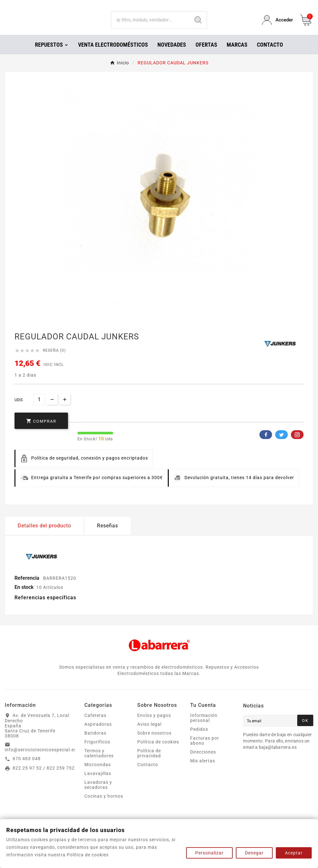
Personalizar (209, 853)
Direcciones (203, 761)
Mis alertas (203, 770)
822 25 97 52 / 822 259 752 (44, 777)
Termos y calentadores (99, 762)
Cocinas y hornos (104, 805)
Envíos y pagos (154, 724)
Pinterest (297, 443)
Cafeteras (95, 724)
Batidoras (95, 742)
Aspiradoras (98, 733)
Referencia (28, 587)
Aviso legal (149, 733)
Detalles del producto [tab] (44, 534)
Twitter (281, 443)
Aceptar (294, 853)
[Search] (198, 25)
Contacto (148, 773)
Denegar (254, 853)
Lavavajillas (98, 782)
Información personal (204, 727)
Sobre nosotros (154, 742)
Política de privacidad (149, 762)
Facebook (266, 443)
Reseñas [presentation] (108, 534)
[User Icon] (277, 24)
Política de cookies (158, 751)
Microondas (98, 773)
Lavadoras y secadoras (98, 794)
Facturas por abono (205, 749)
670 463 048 (27, 767)
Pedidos (199, 738)
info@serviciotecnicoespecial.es (41, 759)
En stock (24, 596)
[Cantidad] (39, 408)
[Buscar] (151, 25)
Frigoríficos (97, 751)
